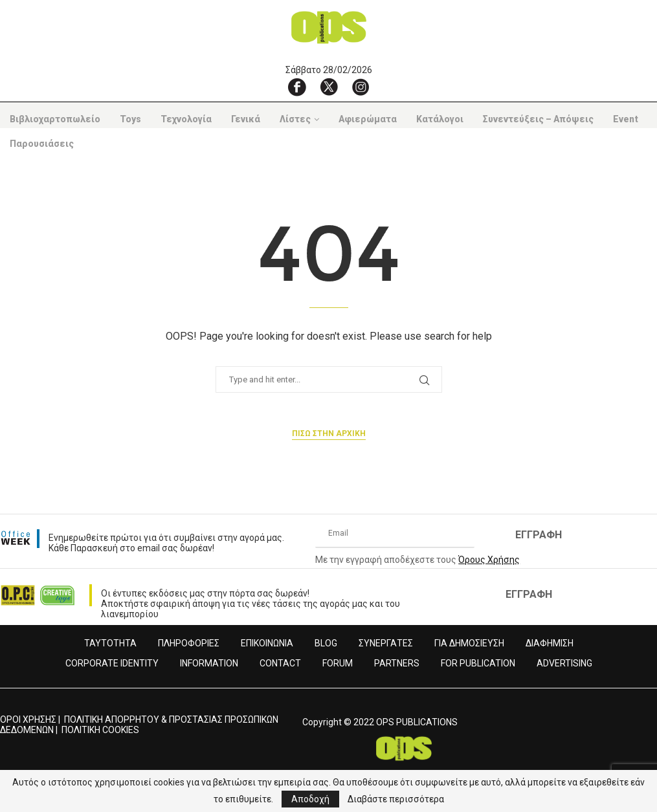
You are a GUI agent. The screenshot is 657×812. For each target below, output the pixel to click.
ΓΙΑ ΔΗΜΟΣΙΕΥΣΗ (469, 643)
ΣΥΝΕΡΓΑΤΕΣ (386, 643)
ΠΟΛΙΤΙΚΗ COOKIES (100, 730)
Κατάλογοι (440, 119)
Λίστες (295, 119)
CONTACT (280, 663)
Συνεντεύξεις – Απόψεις (538, 119)
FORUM (338, 663)
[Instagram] (361, 87)
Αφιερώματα (368, 119)
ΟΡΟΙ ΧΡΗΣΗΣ (28, 719)
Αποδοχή (310, 799)
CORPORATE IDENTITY (112, 663)
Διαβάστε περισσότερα (396, 799)
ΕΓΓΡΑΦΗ (539, 535)
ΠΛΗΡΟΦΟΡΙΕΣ (189, 643)
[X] (329, 87)
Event (626, 119)
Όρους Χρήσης (489, 560)
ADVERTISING (564, 663)
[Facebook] (297, 87)
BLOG (326, 643)
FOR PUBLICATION (478, 663)
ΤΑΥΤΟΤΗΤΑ (110, 643)
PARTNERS (397, 663)
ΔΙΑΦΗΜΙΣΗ (550, 643)
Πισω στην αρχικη (329, 433)
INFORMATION (209, 663)
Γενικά (246, 119)
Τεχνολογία (186, 119)
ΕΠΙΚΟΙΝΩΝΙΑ (267, 643)
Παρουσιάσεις (42, 144)
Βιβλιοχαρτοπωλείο (55, 119)
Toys (130, 119)
